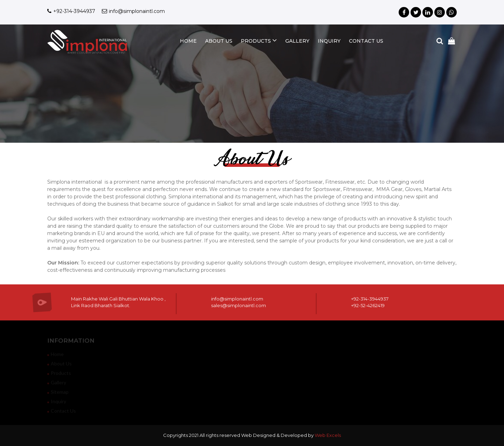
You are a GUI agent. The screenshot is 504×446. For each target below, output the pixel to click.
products (259, 40)
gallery (297, 41)
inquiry (329, 41)
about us (219, 41)
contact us (366, 41)
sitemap (58, 393)
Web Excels (328, 435)
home (188, 41)
